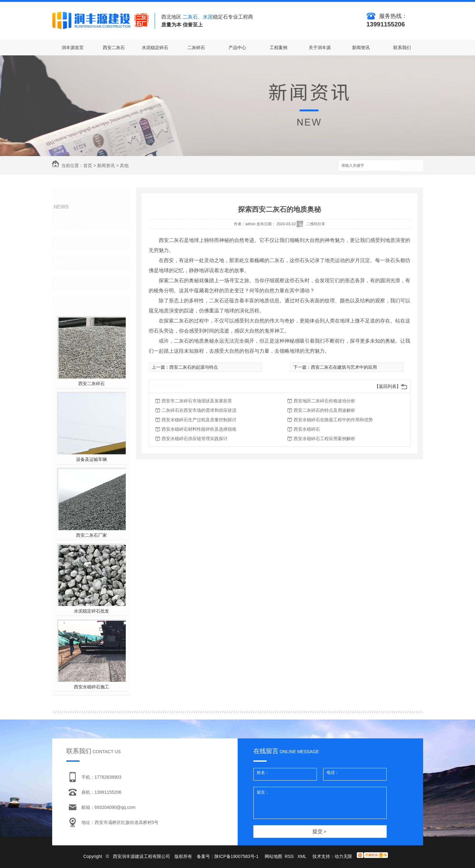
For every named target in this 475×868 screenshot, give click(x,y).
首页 (88, 165)
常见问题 (73, 263)
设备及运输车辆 (91, 459)
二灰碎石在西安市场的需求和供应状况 (199, 410)
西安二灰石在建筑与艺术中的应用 (344, 367)
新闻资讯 (361, 48)
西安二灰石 (114, 48)
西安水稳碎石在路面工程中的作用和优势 (333, 420)
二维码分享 (316, 224)
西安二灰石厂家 (91, 535)
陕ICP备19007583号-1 (236, 856)
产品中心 (237, 48)
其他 (124, 165)
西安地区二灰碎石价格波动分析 (324, 401)
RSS (290, 856)
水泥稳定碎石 (155, 48)
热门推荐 (73, 303)
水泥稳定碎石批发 (91, 611)
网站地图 (273, 856)
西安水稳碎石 (307, 429)
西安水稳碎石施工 (91, 687)
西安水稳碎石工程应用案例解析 (324, 439)
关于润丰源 (320, 48)
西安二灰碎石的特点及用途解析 (324, 410)
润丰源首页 (73, 48)
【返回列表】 (388, 386)
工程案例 (279, 48)
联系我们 (402, 48)
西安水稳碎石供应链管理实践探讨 (195, 439)
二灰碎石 (196, 48)
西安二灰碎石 (91, 384)
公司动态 (73, 222)
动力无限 (343, 856)
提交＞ (320, 831)
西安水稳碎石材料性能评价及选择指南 (199, 429)
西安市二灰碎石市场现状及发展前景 (197, 401)
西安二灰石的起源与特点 (194, 367)
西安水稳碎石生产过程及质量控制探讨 (199, 420)
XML (302, 856)
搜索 (412, 166)
